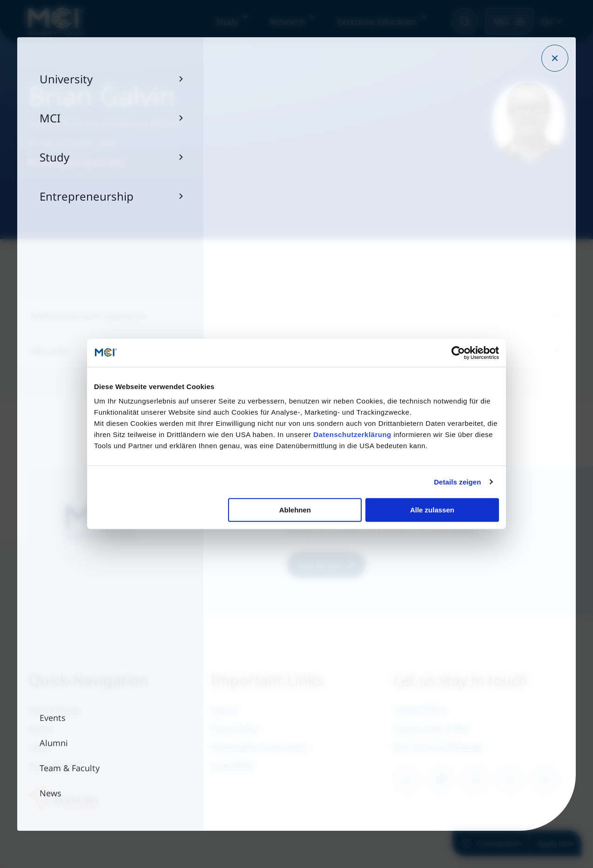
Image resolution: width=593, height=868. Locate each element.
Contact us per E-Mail (431, 728)
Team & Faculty (55, 709)
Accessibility (232, 765)
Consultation (491, 843)
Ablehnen (295, 510)
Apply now (556, 843)
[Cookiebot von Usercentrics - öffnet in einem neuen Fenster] (458, 353)
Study (227, 21)
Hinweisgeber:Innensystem (259, 747)
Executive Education (377, 21)
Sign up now (326, 565)
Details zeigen (457, 482)
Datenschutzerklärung (352, 434)
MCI (501, 21)
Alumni (41, 728)
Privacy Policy (235, 728)
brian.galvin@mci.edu (76, 162)
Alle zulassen (432, 510)
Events (40, 747)
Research (287, 21)
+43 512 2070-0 (419, 709)
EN (546, 21)
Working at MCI (56, 765)
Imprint (224, 709)
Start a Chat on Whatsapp (438, 747)
